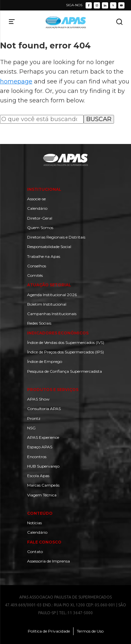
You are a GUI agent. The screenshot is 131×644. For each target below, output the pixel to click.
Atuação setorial (49, 285)
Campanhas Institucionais (52, 314)
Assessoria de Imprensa (49, 561)
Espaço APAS (40, 447)
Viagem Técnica (42, 495)
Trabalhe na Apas (44, 256)
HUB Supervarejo (43, 466)
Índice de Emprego (45, 361)
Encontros (37, 457)
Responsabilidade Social (49, 247)
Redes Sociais (39, 323)
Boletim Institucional (47, 304)
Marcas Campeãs (43, 485)
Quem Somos (40, 228)
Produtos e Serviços (53, 390)
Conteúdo (40, 513)
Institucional (44, 189)
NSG (31, 428)
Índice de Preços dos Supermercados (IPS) (65, 352)
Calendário (37, 208)
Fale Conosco (44, 542)
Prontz (34, 418)
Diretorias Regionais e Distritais (56, 237)
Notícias (34, 523)
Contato (35, 552)
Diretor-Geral (40, 218)
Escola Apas (38, 476)
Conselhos (37, 266)
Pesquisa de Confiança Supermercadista (65, 371)
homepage (16, 81)
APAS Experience (43, 437)
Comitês (35, 275)
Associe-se (36, 199)
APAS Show (38, 399)
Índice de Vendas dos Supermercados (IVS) (66, 342)
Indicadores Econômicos (58, 333)
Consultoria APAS (44, 409)
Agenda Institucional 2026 (52, 295)
